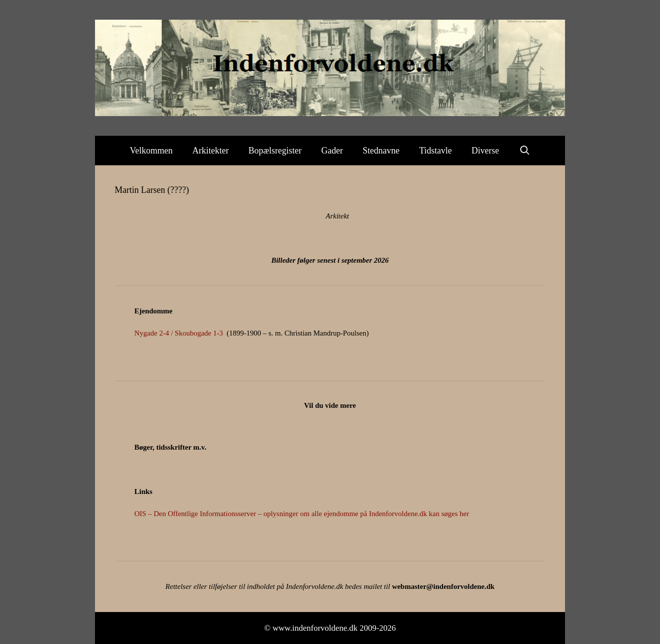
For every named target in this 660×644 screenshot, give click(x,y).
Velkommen (151, 151)
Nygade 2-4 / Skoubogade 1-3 (179, 333)
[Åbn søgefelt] (524, 151)
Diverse (485, 151)
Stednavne (381, 151)
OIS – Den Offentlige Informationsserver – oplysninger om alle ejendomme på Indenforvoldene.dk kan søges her (302, 514)
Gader (332, 151)
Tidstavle (436, 151)
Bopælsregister (275, 151)
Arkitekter (211, 151)
